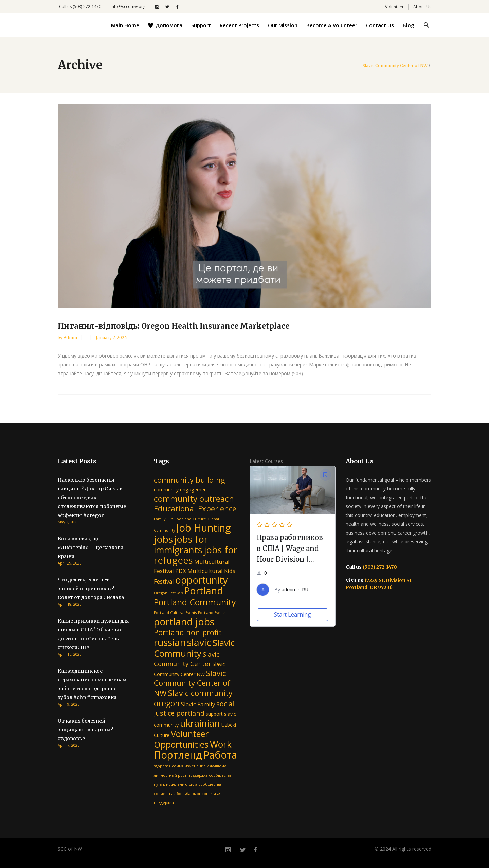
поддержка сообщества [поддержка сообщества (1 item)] (210, 775)
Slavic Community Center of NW (395, 66)
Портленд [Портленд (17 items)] (178, 755)
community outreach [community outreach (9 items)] (194, 498)
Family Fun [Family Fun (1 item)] (164, 519)
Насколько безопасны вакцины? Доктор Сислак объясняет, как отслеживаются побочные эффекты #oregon (92, 498)
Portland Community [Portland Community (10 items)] (195, 602)
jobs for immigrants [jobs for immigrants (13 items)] (181, 544)
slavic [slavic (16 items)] (199, 642)
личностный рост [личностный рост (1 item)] (170, 775)
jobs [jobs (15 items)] (163, 539)
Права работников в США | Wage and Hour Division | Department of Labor (290, 559)
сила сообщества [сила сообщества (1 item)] (205, 784)
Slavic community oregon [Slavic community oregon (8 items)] (193, 698)
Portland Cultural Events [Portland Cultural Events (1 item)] (175, 613)
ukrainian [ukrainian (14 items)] (200, 723)
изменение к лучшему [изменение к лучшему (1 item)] (205, 766)
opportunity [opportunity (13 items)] (202, 580)
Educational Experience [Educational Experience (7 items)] (195, 509)
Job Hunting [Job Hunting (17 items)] (204, 528)
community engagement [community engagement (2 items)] (181, 490)
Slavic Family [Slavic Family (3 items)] (198, 704)
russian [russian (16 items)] (170, 642)
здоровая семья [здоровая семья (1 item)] (169, 766)
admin (71, 338)
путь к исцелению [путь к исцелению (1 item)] (171, 784)
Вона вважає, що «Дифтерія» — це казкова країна (90, 548)
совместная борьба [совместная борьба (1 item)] (172, 794)
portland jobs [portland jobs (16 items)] (184, 621)
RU (305, 589)
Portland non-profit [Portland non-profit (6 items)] (188, 632)
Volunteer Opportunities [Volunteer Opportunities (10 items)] (181, 739)
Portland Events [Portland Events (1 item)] (212, 613)
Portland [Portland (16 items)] (204, 591)
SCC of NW (70, 849)
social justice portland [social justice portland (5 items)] (194, 708)
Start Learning (293, 614)
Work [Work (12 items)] (221, 744)
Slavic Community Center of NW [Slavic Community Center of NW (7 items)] (192, 683)
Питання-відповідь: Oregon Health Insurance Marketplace (174, 326)
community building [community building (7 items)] (189, 480)
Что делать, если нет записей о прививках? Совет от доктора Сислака (91, 589)
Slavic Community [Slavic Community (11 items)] (194, 648)
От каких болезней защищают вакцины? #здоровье (85, 730)
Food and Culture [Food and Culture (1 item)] (190, 519)
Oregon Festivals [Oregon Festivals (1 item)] (168, 593)
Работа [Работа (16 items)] (220, 755)
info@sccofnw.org (128, 7)
